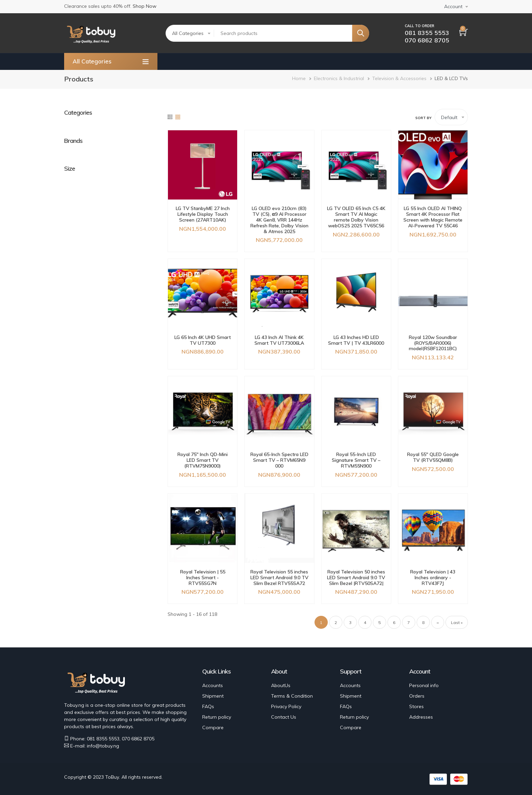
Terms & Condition (292, 696)
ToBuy (112, 777)
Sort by (423, 118)
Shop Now (145, 6)
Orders (417, 696)
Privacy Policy (286, 706)
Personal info (424, 685)
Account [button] (453, 6)
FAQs (208, 706)
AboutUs (281, 685)
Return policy (217, 717)
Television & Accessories (399, 78)
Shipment (213, 696)
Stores (416, 706)
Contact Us (284, 717)
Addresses (421, 717)
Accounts (213, 685)
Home (299, 78)
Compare (213, 727)
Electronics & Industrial (339, 78)
